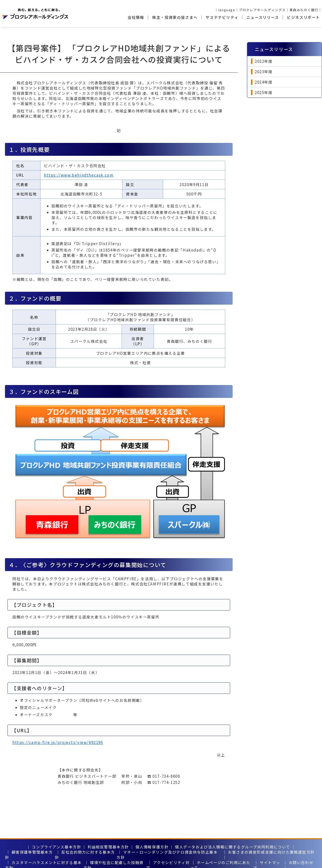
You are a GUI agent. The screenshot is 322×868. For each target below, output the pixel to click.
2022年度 (264, 61)
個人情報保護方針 (152, 847)
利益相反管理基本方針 (108, 847)
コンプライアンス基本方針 (56, 847)
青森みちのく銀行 (304, 10)
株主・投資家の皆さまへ (175, 17)
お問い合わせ (301, 862)
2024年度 (264, 82)
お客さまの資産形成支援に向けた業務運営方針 (271, 852)
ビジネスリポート (304, 17)
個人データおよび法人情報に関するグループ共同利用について (233, 847)
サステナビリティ (222, 17)
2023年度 (264, 72)
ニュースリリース (263, 17)
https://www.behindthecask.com (79, 175)
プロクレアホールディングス (262, 10)
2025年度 (264, 92)
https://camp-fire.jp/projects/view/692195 (58, 742)
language (227, 10)
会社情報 (136, 17)
